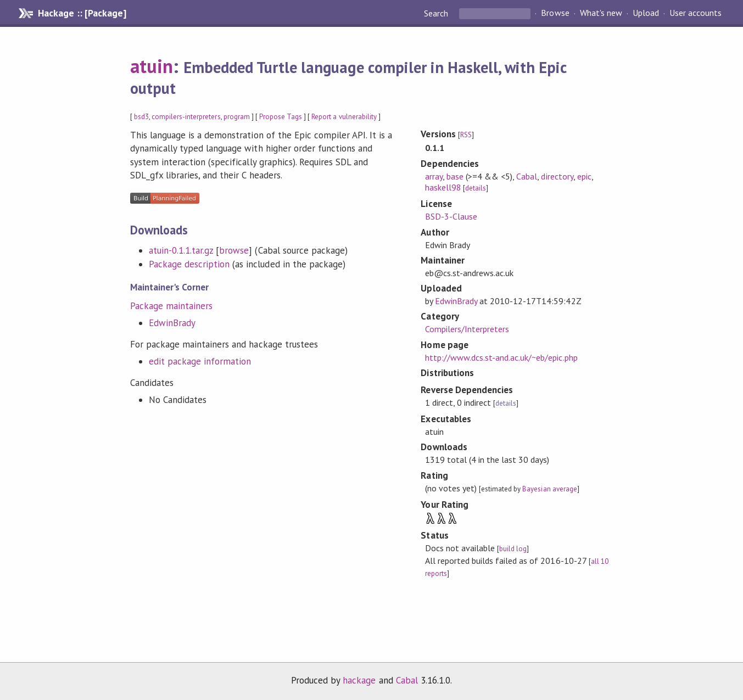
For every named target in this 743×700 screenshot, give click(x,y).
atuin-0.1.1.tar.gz (181, 250)
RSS (466, 135)
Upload (646, 13)
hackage (359, 680)
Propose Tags (281, 117)
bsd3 (141, 117)
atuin (152, 66)
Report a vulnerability (344, 117)
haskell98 (443, 187)
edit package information (200, 361)
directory (557, 176)
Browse (555, 13)
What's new (601, 13)
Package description (189, 264)
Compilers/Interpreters (467, 329)
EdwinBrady (172, 323)
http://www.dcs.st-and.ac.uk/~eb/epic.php (501, 357)
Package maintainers (171, 306)
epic (584, 176)
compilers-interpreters (186, 117)
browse (234, 250)
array (434, 176)
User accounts (695, 13)
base (455, 176)
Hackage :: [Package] (82, 13)
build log (513, 549)
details (476, 188)
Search (437, 13)
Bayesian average (549, 489)
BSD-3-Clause (451, 216)
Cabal (527, 176)
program (237, 117)
